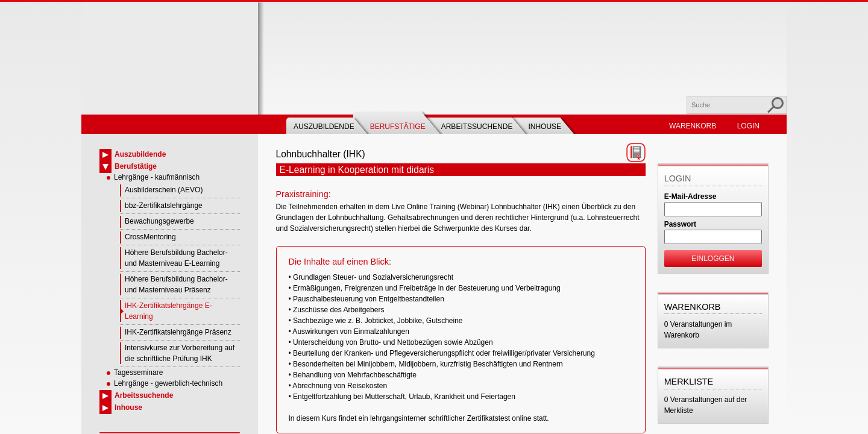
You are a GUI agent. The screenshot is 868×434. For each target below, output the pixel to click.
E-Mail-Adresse (690, 197)
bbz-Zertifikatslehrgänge (164, 206)
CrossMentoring (150, 237)
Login (748, 126)
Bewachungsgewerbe (159, 221)
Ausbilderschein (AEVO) (164, 190)
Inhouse (545, 127)
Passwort (680, 224)
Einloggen (713, 259)
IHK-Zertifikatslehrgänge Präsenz (178, 332)
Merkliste (689, 382)
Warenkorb (693, 126)
